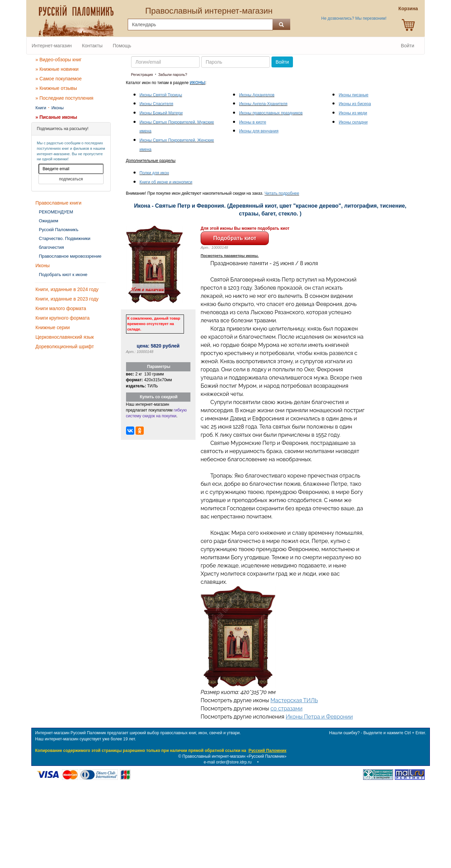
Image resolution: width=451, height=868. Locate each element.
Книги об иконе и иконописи (166, 182)
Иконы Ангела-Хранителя (263, 104)
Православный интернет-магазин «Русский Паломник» (234, 756)
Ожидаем (49, 221)
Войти (408, 46)
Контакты (92, 46)
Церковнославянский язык (65, 337)
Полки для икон (154, 173)
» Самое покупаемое (59, 79)
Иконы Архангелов (257, 95)
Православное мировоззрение (70, 256)
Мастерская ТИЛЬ (294, 700)
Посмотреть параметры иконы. (230, 256)
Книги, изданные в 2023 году (67, 299)
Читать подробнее (282, 193)
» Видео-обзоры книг (58, 60)
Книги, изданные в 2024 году (67, 289)
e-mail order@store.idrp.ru (228, 762)
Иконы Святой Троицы (161, 95)
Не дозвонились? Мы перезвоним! (354, 18)
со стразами (286, 709)
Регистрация (142, 75)
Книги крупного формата (63, 318)
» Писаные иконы (56, 117)
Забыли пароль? (173, 75)
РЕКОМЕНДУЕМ (56, 212)
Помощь (122, 46)
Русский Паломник (267, 751)
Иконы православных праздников (271, 113)
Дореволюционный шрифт (65, 347)
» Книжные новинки (57, 69)
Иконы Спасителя (157, 104)
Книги (41, 108)
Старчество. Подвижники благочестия (65, 243)
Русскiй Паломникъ (59, 230)
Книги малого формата (61, 308)
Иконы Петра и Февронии (319, 717)
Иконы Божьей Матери (161, 113)
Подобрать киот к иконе (63, 275)
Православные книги (58, 203)
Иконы (58, 108)
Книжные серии (53, 327)
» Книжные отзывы (56, 88)
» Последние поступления (64, 98)
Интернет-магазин (52, 46)
